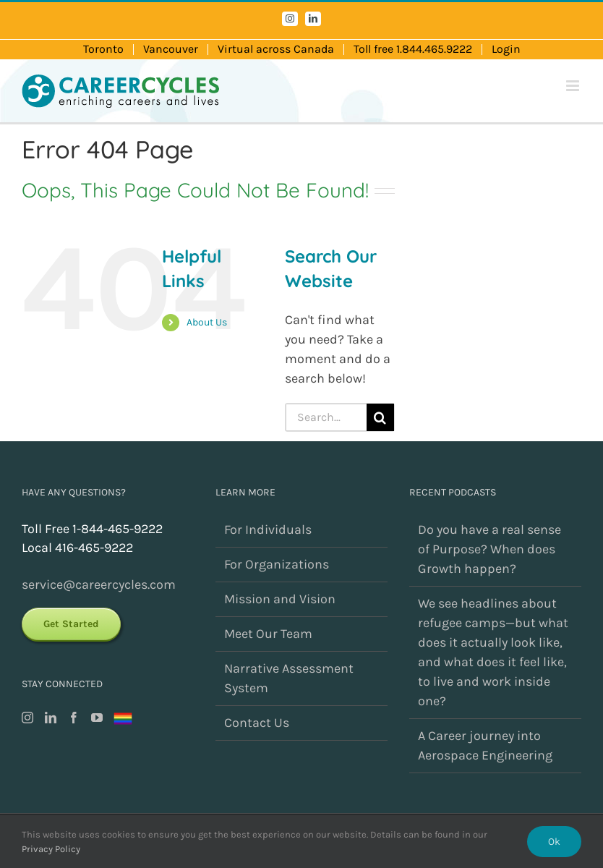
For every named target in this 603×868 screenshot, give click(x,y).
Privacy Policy (51, 849)
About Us (207, 322)
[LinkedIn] (51, 718)
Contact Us (257, 723)
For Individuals (268, 529)
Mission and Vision (280, 599)
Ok (554, 842)
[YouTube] (97, 718)
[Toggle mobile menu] (574, 86)
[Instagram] (27, 718)
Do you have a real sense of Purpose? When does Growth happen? (489, 549)
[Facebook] (74, 718)
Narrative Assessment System (289, 678)
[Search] (380, 417)
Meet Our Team (268, 634)
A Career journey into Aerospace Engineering (485, 745)
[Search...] (326, 417)
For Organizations (277, 564)
